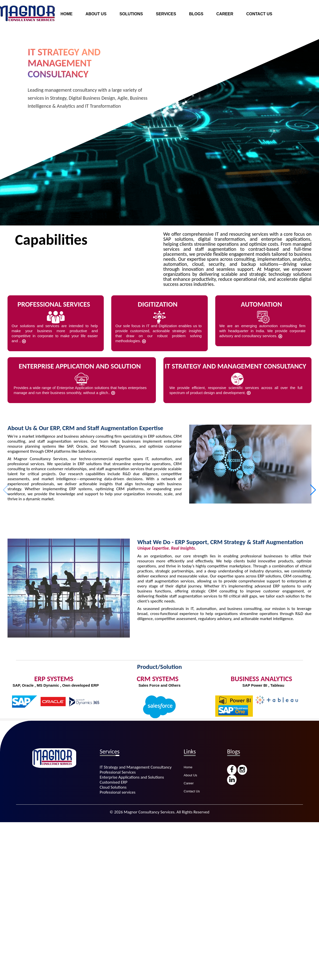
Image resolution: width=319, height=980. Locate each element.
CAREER (225, 14)
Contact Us (192, 791)
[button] (313, 490)
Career (189, 783)
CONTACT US (259, 14)
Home (188, 767)
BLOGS (196, 14)
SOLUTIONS (131, 14)
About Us (190, 775)
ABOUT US (96, 14)
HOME (66, 14)
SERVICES (166, 14)
